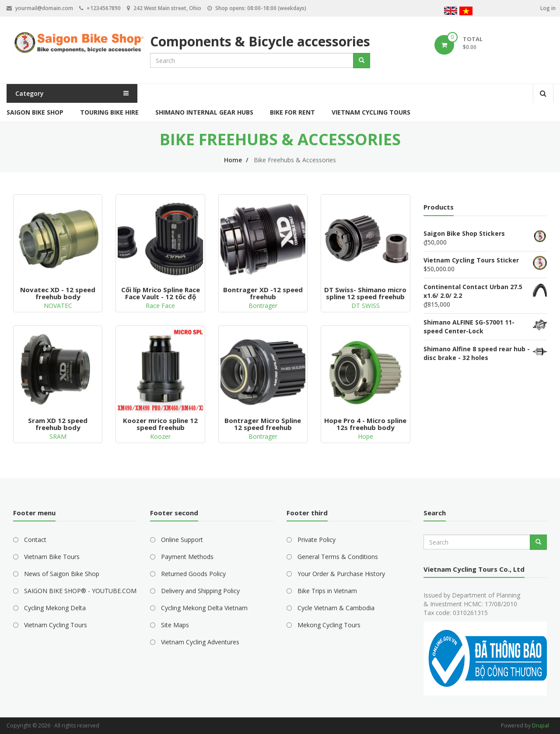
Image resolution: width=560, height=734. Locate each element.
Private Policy (317, 540)
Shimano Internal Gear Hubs (204, 112)
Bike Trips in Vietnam (327, 591)
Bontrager (263, 306)
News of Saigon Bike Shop (62, 574)
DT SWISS (366, 306)
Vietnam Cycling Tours (371, 112)
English (451, 12)
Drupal (541, 725)
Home (233, 160)
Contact (35, 540)
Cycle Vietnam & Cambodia (336, 608)
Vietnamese (466, 12)
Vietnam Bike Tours (52, 557)
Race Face (160, 306)
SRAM (58, 436)
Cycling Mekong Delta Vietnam (204, 608)
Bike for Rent (292, 112)
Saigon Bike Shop (35, 112)
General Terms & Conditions (338, 557)
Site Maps (175, 625)
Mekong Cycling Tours (329, 625)
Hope (366, 436)
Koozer (160, 436)
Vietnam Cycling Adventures (200, 642)
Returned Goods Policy (193, 574)
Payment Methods (187, 557)
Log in (548, 8)
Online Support (182, 540)
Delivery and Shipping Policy (200, 591)
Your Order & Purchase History (341, 574)
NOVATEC (58, 306)
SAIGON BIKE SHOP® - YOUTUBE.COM (80, 591)
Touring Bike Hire (109, 112)
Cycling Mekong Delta (55, 608)
